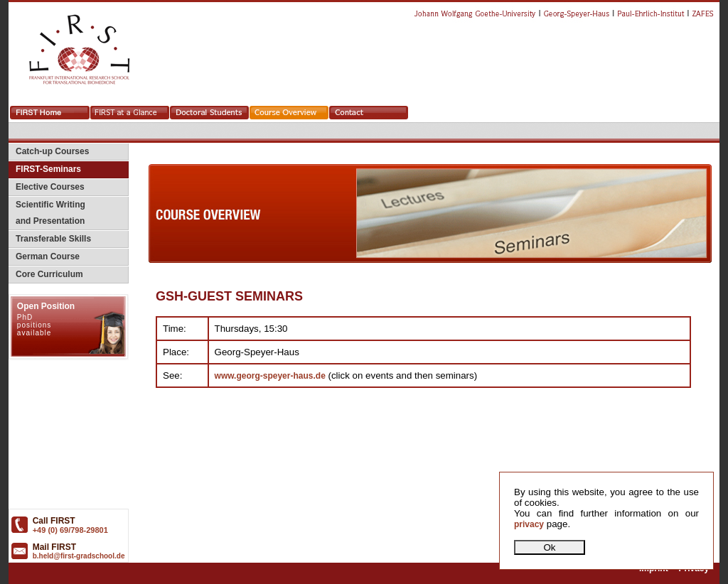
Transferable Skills (50, 239)
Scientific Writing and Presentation (47, 213)
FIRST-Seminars (45, 169)
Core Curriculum (46, 274)
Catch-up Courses (49, 151)
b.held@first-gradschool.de (79, 556)
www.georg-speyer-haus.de (270, 376)
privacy (529, 524)
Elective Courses (47, 187)
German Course (44, 256)
